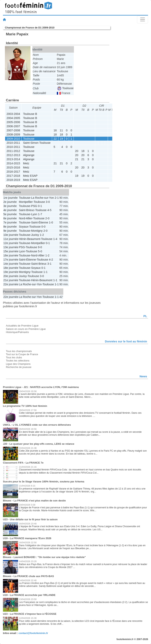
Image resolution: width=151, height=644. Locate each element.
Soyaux (24, 227)
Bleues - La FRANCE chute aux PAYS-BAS (28, 576)
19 (61, 139)
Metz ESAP (30, 176)
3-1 (49, 264)
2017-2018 (13, 176)
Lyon (34, 214)
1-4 (55, 239)
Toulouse (65, 88)
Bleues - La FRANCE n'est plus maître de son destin (34, 501)
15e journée (11, 251)
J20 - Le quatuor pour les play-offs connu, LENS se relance (39, 444)
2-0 (47, 218)
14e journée (11, 264)
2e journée (10, 202)
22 (55, 139)
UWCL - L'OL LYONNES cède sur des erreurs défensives (37, 425)
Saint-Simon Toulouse (37, 143)
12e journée (11, 243)
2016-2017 (13, 172)
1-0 (51, 222)
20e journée (11, 276)
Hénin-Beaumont (29, 239)
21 (77, 159)
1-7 (40, 214)
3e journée (10, 206)
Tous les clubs (14, 357)
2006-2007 (13, 126)
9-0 (40, 247)
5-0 (40, 251)
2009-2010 (13, 139)
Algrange (29, 155)
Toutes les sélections (18, 361)
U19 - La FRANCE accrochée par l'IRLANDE (29, 595)
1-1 (46, 272)
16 (55, 130)
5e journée (10, 214)
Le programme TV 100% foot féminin (25, 406)
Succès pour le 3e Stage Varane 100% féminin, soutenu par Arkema (44, 482)
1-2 (42, 235)
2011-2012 (13, 151)
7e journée (10, 222)
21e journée (11, 280)
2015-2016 (13, 167)
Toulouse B (30, 114)
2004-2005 (13, 118)
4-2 (51, 260)
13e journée (11, 247)
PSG (34, 206)
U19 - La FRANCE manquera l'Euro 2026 (27, 538)
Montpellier (26, 202)
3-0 (48, 202)
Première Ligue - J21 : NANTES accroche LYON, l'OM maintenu (41, 387)
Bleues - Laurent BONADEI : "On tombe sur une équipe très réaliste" (44, 557)
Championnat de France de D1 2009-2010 (30, 28)
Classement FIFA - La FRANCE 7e (23, 463)
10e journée (11, 235)
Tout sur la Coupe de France (22, 354)
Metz (26, 163)
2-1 (57, 198)
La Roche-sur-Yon (42, 198)
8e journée (10, 227)
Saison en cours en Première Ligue (26, 329)
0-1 (40, 206)
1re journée (11, 198)
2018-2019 (13, 180)
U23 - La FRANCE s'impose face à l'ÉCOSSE (30, 614)
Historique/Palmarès (17, 332)
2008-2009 (13, 134)
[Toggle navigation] (143, 19)
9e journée (10, 231)
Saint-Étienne (40, 222)
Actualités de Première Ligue (22, 326)
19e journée (11, 272)
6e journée (10, 218)
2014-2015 (13, 163)
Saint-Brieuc (27, 210)
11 (61, 130)
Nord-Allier (26, 218)
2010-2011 (13, 143)
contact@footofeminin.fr (33, 633)
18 (55, 134)
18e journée (11, 268)
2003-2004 (13, 114)
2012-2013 (13, 155)
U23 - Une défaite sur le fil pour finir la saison (30, 519)
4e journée (10, 210)
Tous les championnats (19, 351)
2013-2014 (13, 159)
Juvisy (35, 235)
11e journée (11, 239)
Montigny (37, 231)
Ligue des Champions (18, 364)
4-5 (49, 210)
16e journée (11, 255)
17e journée (11, 260)
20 (77, 151)
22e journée (11, 284)
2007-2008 (13, 130)
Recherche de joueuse (19, 367)
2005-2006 (13, 122)
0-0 (43, 227)
